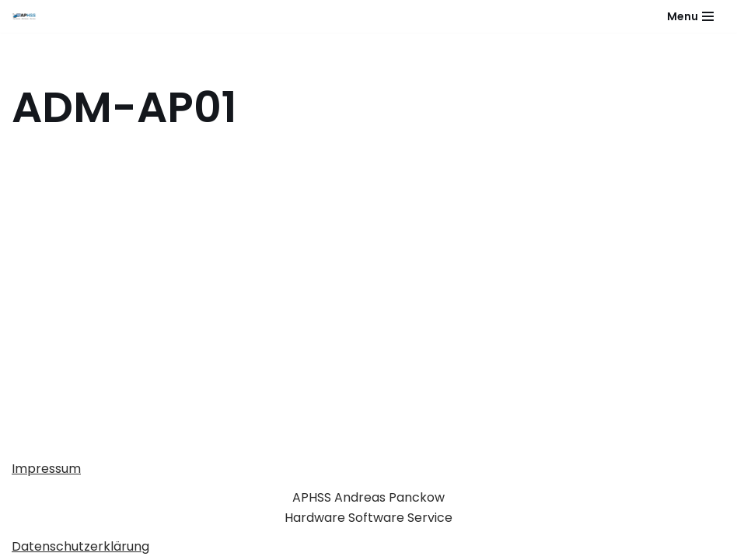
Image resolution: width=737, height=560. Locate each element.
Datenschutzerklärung (80, 546)
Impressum (46, 469)
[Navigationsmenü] (690, 16)
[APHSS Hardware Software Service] (28, 16)
